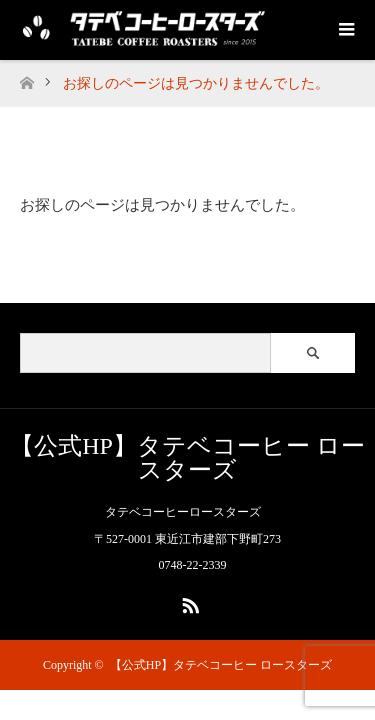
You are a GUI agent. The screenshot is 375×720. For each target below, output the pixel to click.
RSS (188, 602)
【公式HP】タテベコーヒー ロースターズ (187, 458)
